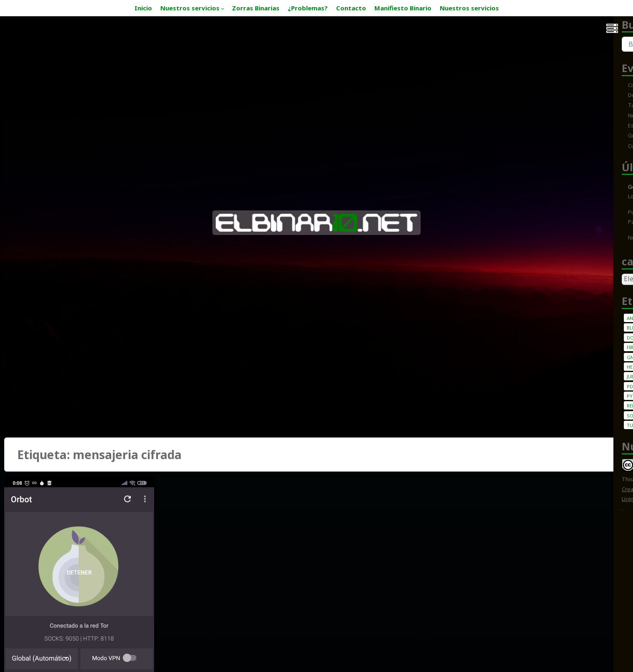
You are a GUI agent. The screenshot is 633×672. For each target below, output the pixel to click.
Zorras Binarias (256, 8)
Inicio (143, 8)
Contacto (351, 8)
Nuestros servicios (190, 8)
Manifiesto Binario (403, 8)
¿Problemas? (308, 8)
